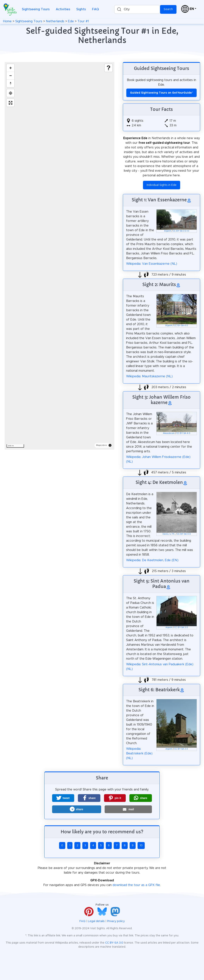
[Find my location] (10, 93)
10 (141, 846)
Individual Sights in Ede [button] (162, 185)
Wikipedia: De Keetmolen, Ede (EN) (152, 560)
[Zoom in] (10, 68)
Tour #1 (83, 21)
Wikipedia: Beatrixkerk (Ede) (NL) (139, 753)
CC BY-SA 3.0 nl (181, 231)
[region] (59, 256)
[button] (63, 798)
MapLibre (102, 445)
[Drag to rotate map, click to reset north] (10, 83)
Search (168, 9)
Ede (71, 21)
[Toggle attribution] (110, 445)
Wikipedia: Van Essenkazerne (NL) (152, 264)
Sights (81, 9)
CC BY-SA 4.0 (181, 326)
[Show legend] (108, 68)
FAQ (95, 9)
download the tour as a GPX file (136, 885)
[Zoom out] (10, 76)
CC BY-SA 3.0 (181, 627)
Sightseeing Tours (36, 9)
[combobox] (137, 9)
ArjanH (168, 231)
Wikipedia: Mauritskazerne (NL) (149, 376)
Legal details (96, 921)
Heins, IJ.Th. (169, 534)
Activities (63, 9)
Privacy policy (116, 921)
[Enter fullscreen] (10, 103)
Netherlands (55, 21)
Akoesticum (169, 433)
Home (7, 21)
